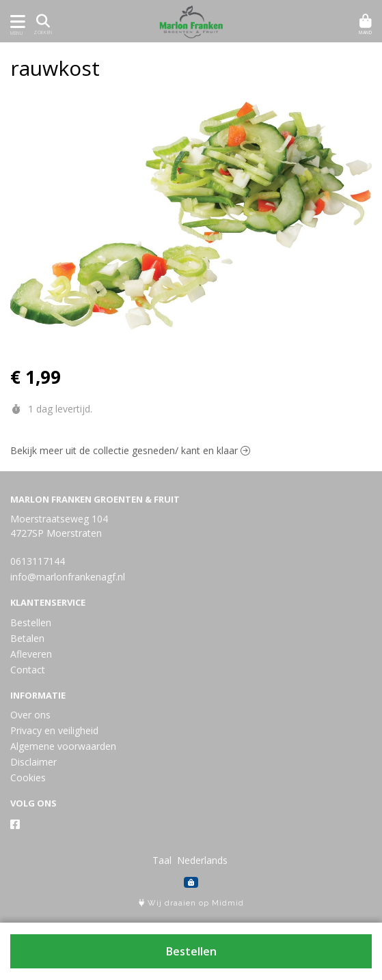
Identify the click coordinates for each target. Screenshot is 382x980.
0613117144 (38, 561)
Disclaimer (33, 762)
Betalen (27, 638)
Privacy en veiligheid (54, 730)
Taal (162, 860)
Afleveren (31, 654)
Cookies (28, 778)
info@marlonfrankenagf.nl (68, 577)
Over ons (30, 715)
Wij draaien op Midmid (191, 903)
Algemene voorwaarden (63, 746)
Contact (28, 670)
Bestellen (191, 951)
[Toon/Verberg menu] (15, 22)
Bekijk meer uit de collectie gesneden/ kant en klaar (130, 450)
